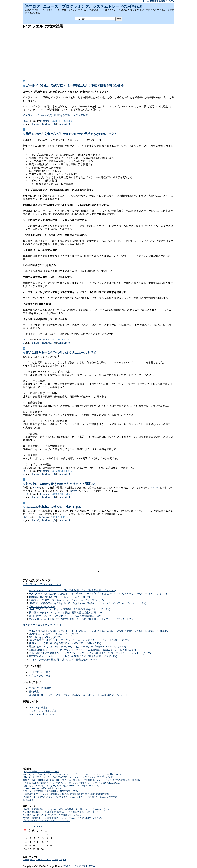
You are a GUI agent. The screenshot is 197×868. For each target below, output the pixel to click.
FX (61, 860)
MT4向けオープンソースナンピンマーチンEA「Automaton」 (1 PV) (66, 616)
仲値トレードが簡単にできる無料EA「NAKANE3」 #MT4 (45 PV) (65, 643)
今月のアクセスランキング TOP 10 (42, 625)
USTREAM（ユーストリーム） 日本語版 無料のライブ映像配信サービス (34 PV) (73, 656)
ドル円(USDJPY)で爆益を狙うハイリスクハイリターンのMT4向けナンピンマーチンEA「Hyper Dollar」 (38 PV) (90, 653)
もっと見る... (29, 800)
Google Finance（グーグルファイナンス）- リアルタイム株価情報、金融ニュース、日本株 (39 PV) (82, 650)
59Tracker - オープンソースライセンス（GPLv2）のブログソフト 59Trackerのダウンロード (78, 695)
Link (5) (36, 343)
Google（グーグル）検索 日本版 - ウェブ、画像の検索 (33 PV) (63, 660)
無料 (32, 860)
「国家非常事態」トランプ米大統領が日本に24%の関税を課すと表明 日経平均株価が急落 (66, 794)
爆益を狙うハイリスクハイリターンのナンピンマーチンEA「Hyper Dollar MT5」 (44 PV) (77, 647)
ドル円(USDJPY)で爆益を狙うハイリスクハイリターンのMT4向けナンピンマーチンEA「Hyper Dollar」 (72, 783)
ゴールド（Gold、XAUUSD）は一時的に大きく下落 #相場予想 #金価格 (75, 85)
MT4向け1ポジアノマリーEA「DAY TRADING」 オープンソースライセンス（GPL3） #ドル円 (68, 777)
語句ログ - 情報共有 (40, 688)
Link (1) (36, 497)
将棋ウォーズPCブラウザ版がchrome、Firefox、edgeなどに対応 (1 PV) (67, 600)
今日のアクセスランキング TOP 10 (42, 584)
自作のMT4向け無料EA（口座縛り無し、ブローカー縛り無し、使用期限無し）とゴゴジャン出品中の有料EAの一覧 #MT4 (81, 780)
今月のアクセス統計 (40, 676)
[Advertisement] (99, 53)
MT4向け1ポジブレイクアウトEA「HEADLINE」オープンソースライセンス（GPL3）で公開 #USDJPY (72, 774)
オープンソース (43, 860)
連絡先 (67, 866)
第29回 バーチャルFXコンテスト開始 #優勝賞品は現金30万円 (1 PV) (66, 613)
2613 (26, 340)
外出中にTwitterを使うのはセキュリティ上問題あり (61, 484)
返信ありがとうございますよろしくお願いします (46, 821)
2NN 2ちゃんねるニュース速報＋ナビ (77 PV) (54, 634)
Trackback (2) (49, 520)
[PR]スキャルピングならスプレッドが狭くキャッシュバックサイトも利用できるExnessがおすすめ (70, 797)
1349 (26, 494)
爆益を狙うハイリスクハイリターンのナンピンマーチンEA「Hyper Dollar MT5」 (61, 786)
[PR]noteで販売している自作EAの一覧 (41, 772)
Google (55, 860)
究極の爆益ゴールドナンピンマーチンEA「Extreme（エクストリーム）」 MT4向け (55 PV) (79, 640)
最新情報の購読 (157, 1)
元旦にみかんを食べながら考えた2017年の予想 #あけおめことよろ (71, 134)
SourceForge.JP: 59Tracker (42, 714)
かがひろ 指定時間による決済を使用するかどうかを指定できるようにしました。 (62, 812)
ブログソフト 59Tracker (86, 866)
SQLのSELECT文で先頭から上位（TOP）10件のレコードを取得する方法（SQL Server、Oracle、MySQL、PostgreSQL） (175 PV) (99, 631)
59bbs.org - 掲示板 (39, 708)
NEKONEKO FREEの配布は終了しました (42, 788)
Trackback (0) (49, 124)
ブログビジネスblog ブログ (44, 711)
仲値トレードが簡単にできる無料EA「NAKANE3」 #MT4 (51, 791)
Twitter (36, 488)
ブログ (26, 860)
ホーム (146, 1)
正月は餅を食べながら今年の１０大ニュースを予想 (61, 353)
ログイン (170, 1)
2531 (26, 471)
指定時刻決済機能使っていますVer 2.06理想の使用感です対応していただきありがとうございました (71, 809)
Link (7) (36, 474)
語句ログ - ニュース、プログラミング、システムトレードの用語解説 (83, 6)
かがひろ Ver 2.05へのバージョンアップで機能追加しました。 (53, 815)
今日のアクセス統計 (40, 672)
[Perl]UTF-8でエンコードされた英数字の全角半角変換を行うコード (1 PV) (69, 609)
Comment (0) (64, 124)
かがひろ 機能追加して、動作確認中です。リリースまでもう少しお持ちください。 (63, 818)
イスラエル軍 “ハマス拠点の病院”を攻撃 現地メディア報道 (55, 115)
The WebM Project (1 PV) (42, 606)
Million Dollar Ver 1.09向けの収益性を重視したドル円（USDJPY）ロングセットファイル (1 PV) (81, 619)
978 (26, 517)
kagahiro (45, 121)
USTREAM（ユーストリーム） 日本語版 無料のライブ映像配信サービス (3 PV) (72, 590)
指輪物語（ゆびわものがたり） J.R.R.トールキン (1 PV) (59, 597)
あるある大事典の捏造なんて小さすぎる (53, 507)
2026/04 (38, 827)
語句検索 (34, 692)
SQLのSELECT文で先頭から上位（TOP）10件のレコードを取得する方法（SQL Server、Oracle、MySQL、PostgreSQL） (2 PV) (98, 594)
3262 (26, 121)
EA (65, 860)
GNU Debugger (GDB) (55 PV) (45, 637)
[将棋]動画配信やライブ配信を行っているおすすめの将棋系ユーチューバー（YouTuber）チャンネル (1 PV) (87, 603)
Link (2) (36, 124)
